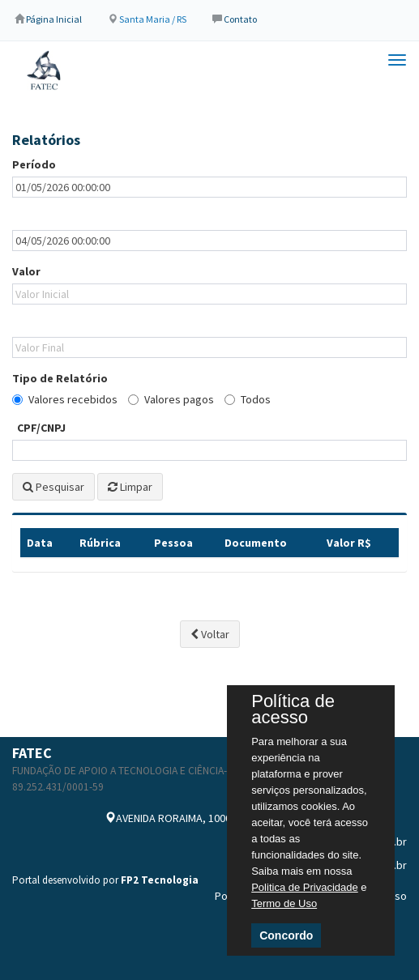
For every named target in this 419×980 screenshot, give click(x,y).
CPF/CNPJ (41, 428)
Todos (248, 399)
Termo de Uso (284, 903)
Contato (240, 19)
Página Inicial (54, 19)
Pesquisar (53, 487)
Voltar (210, 634)
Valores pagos (171, 399)
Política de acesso (293, 709)
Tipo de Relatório (60, 378)
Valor (26, 271)
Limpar (130, 487)
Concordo (286, 935)
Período (34, 164)
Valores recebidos (65, 399)
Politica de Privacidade (305, 887)
